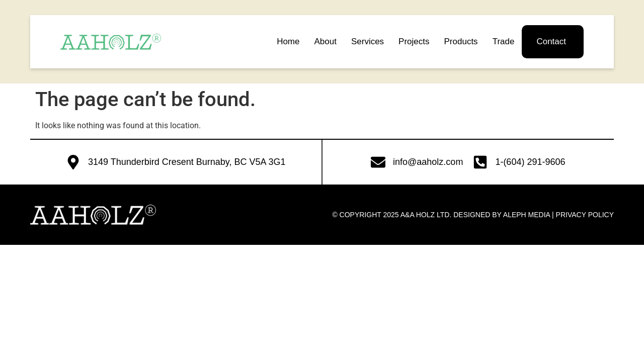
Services (368, 41)
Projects (414, 41)
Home (288, 41)
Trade (504, 41)
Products (461, 41)
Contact (551, 41)
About (325, 41)
